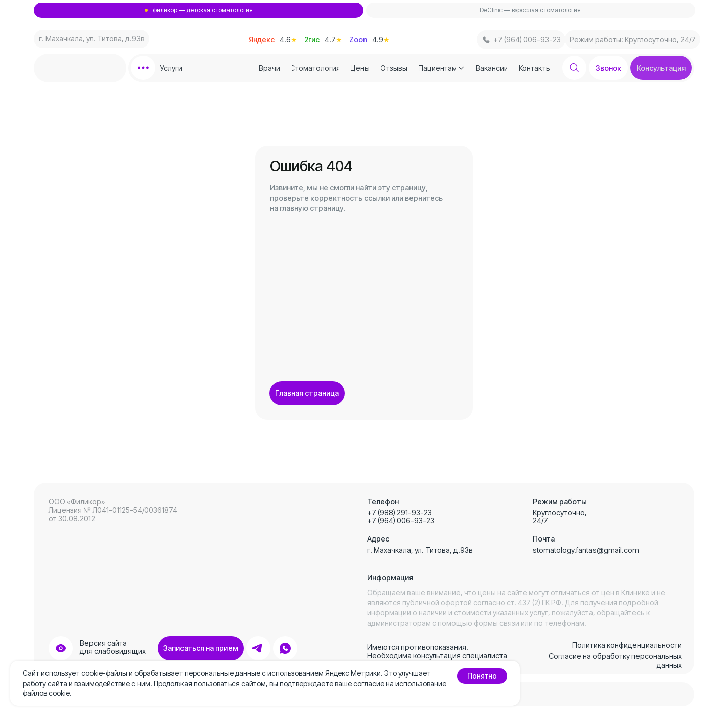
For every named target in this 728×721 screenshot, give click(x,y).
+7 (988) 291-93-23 (399, 512)
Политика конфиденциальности (627, 645)
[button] (661, 68)
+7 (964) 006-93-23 (401, 521)
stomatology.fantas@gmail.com (586, 550)
